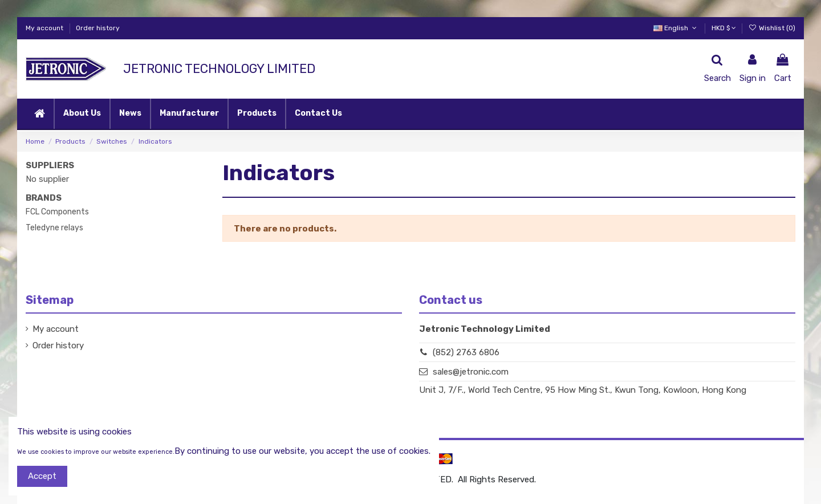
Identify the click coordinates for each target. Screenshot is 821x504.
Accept (42, 476)
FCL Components (57, 212)
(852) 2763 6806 (466, 352)
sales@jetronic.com (471, 372)
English (676, 28)
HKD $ (724, 28)
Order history (98, 28)
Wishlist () (772, 28)
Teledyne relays (54, 228)
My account (45, 28)
